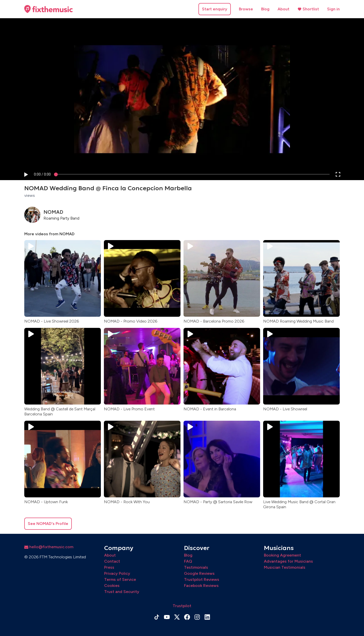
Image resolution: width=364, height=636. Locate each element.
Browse (246, 9)
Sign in (333, 9)
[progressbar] (42, 174)
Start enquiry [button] (215, 9)
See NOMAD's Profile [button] (48, 524)
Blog (265, 9)
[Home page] (49, 9)
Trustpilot (182, 606)
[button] (26, 174)
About (283, 9)
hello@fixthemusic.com (49, 547)
